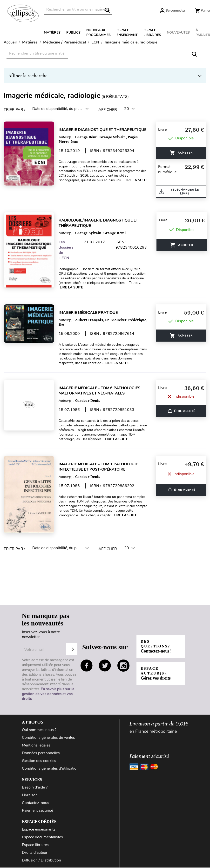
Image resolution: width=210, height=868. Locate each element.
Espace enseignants (39, 827)
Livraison (30, 792)
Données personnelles (41, 750)
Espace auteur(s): (156, 671)
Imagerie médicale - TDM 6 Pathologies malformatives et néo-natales (102, 390)
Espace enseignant (127, 32)
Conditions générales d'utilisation (50, 766)
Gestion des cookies (39, 758)
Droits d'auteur (35, 850)
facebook (87, 663)
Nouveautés (178, 32)
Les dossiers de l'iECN (69, 250)
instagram (123, 663)
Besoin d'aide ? (35, 785)
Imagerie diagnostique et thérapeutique (89, 132)
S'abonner (72, 646)
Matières (52, 32)
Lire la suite (74, 190)
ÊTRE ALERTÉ (181, 411)
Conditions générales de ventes (48, 735)
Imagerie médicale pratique (91, 312)
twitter (105, 663)
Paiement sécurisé (37, 808)
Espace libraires (152, 32)
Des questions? (157, 643)
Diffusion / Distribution (41, 858)
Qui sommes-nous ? (39, 727)
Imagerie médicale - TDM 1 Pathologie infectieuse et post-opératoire (101, 466)
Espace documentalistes (42, 834)
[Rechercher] (78, 10)
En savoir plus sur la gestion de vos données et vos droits (48, 691)
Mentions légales (36, 743)
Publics (73, 32)
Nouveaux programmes (98, 32)
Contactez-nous (36, 800)
